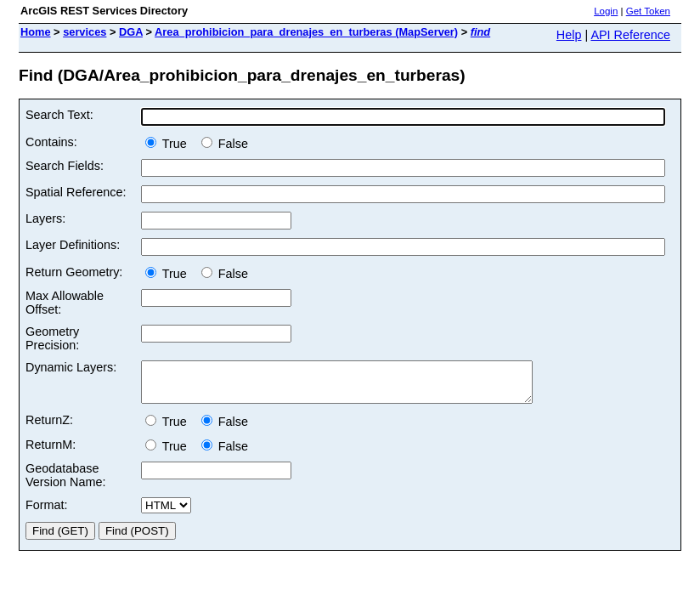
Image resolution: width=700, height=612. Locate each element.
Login (606, 11)
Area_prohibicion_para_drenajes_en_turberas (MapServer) (306, 32)
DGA (131, 32)
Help (569, 35)
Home (36, 32)
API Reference (630, 35)
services (85, 32)
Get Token (648, 11)
